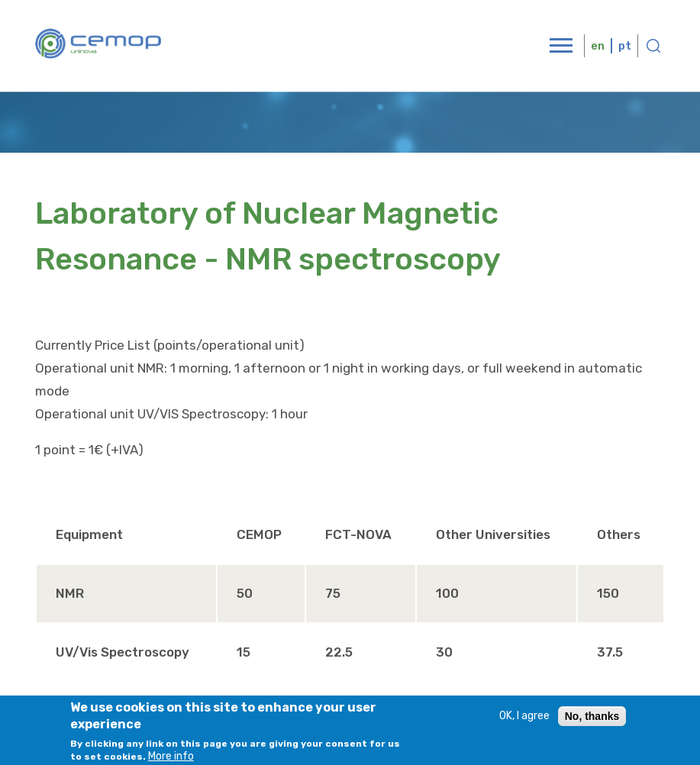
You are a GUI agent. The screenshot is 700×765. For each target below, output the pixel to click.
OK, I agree (524, 721)
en (598, 46)
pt (625, 46)
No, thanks (592, 721)
